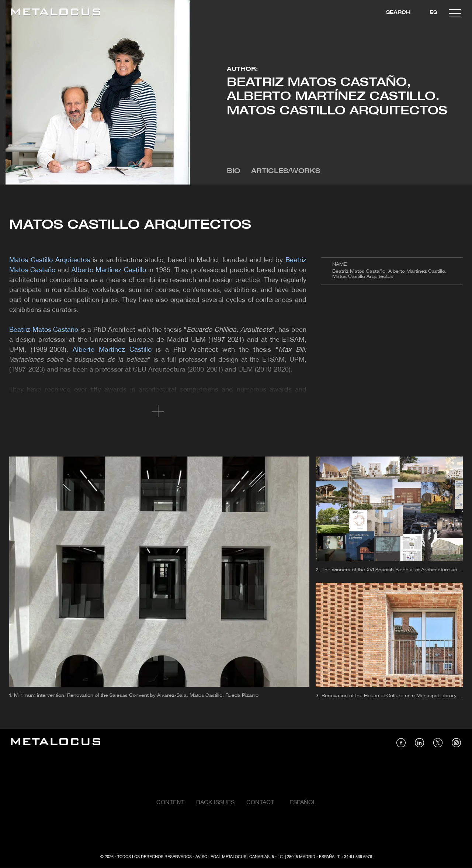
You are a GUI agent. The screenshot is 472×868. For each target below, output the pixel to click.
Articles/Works (286, 171)
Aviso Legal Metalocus (221, 857)
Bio (233, 171)
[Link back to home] (56, 13)
